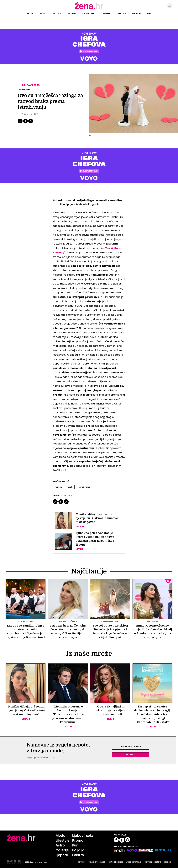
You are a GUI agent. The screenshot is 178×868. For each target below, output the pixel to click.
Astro (43, 14)
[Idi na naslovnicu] (89, 9)
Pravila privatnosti (97, 862)
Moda (30, 14)
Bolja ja (136, 14)
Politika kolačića (116, 862)
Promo (78, 841)
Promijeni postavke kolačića (158, 862)
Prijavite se (131, 755)
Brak (70, 487)
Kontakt (81, 862)
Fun (149, 14)
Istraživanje (84, 487)
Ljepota (106, 14)
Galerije (57, 14)
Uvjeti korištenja (134, 862)
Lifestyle (121, 14)
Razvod (59, 487)
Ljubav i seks (89, 14)
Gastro (72, 14)
